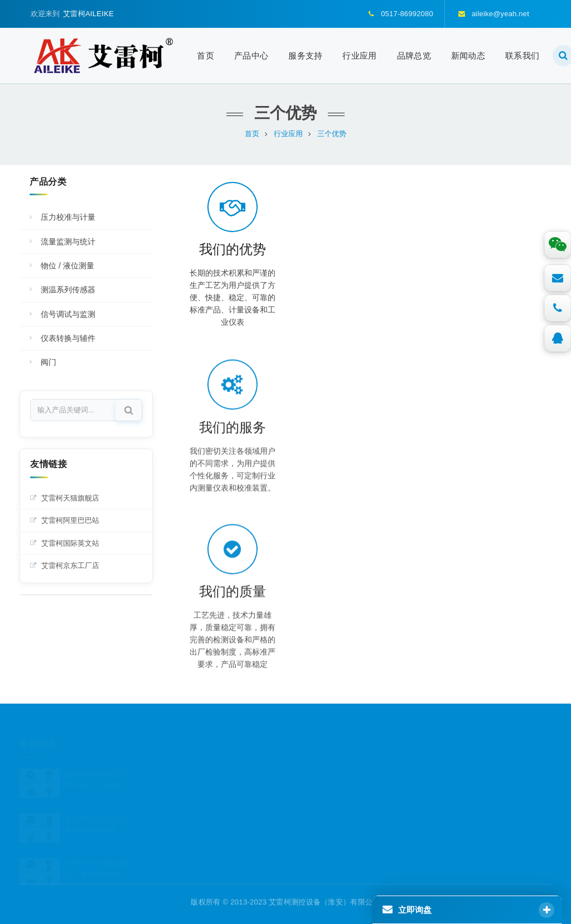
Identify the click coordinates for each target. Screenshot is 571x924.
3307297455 (331, 771)
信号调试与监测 (68, 314)
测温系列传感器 (68, 290)
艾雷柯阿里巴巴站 (70, 520)
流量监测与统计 (68, 242)
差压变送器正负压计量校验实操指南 (98, 809)
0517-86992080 (336, 799)
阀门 (49, 362)
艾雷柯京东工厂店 (70, 566)
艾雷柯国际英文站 (70, 543)
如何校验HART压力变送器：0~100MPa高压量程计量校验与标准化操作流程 (98, 765)
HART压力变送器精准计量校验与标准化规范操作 (98, 854)
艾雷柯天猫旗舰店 (70, 498)
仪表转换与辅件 (68, 338)
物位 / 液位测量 (67, 266)
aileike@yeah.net (338, 826)
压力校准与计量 (68, 217)
